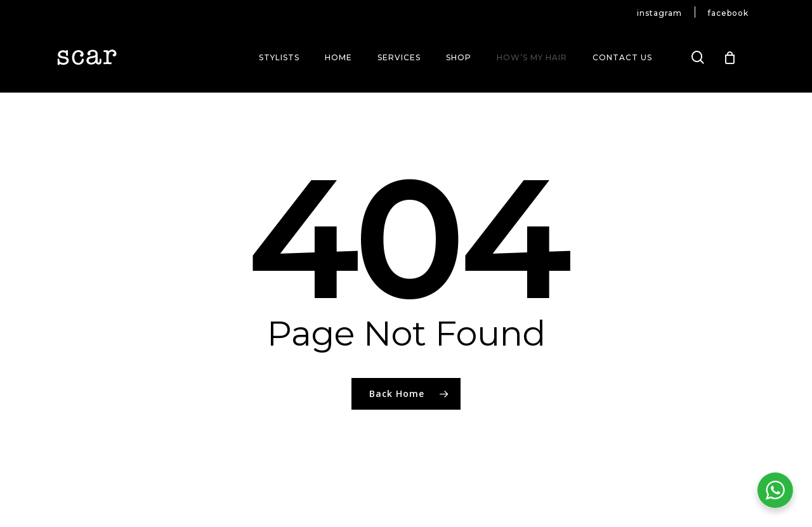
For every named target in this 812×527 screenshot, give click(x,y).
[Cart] (730, 58)
